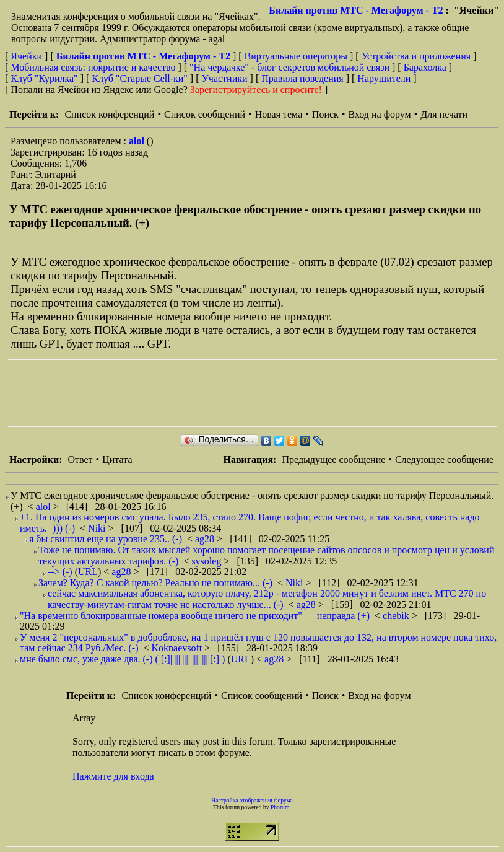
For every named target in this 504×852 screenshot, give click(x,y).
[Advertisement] (233, 393)
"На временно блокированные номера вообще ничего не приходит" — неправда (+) (195, 616)
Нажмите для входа (113, 776)
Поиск (325, 114)
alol (138, 141)
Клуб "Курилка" (44, 78)
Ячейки (28, 56)
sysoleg (207, 561)
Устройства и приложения (416, 56)
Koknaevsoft (178, 648)
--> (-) (60, 572)
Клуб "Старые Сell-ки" (140, 78)
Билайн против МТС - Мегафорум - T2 (356, 10)
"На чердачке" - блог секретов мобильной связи (289, 67)
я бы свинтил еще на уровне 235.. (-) (106, 539)
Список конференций (109, 114)
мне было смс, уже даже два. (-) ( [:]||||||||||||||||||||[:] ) (122, 659)
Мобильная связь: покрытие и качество (93, 67)
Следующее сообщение (444, 459)
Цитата (117, 459)
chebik (397, 616)
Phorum (280, 807)
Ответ (80, 459)
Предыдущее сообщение (333, 459)
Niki (98, 528)
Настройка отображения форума (252, 800)
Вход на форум (379, 114)
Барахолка (425, 67)
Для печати (444, 114)
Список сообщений (205, 114)
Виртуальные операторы (296, 56)
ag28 (206, 539)
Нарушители (384, 78)
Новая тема (279, 114)
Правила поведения (302, 78)
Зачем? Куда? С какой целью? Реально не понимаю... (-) (155, 583)
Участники (225, 78)
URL (88, 572)
